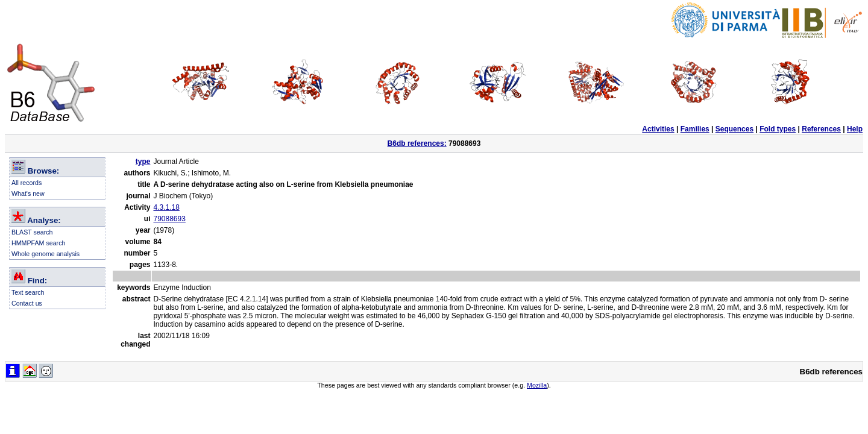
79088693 (169, 219)
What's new (28, 193)
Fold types (778, 129)
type (143, 162)
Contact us (27, 303)
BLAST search (32, 232)
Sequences (734, 129)
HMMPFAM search (38, 243)
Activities (658, 129)
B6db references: (417, 143)
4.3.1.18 (166, 207)
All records (27, 183)
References (821, 129)
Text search (28, 292)
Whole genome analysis (46, 254)
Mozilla (537, 385)
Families (695, 129)
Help (855, 129)
